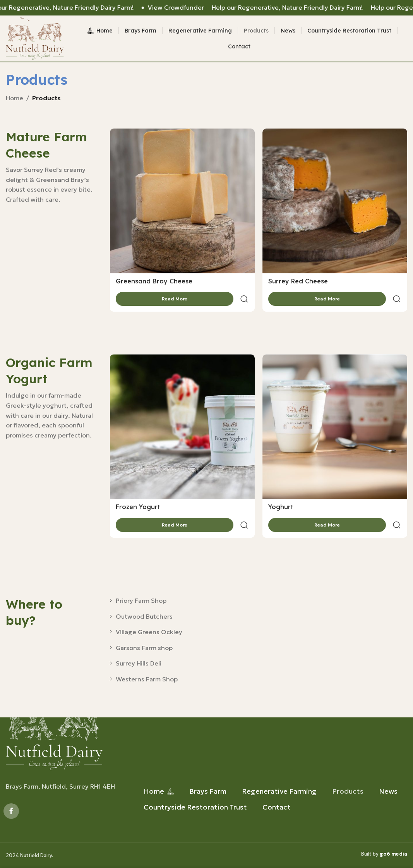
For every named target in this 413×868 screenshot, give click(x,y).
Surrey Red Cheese (298, 285)
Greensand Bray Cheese (154, 285)
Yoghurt (281, 492)
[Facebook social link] (11, 811)
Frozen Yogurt (138, 492)
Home (15, 102)
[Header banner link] (206, 8)
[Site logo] (38, 40)
